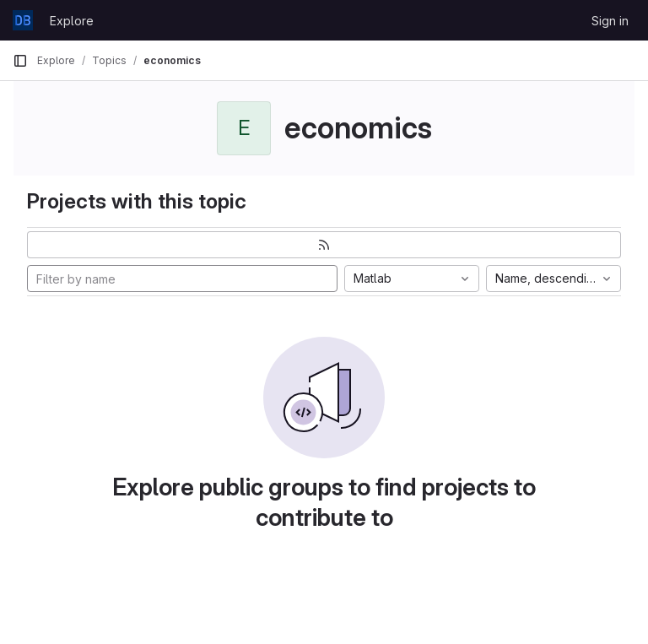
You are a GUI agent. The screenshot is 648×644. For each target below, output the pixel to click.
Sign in (610, 21)
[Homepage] (23, 20)
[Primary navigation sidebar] (20, 61)
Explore (72, 21)
